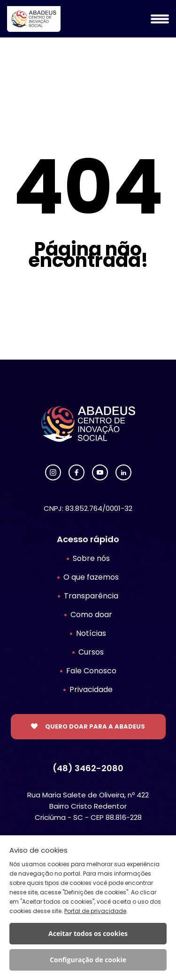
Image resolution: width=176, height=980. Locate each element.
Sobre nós (91, 558)
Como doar (91, 615)
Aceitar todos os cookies (88, 933)
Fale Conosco (91, 671)
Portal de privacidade (95, 911)
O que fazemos (91, 577)
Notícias (91, 633)
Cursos (91, 652)
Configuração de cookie (88, 960)
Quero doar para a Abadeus (95, 726)
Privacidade (91, 689)
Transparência (91, 596)
